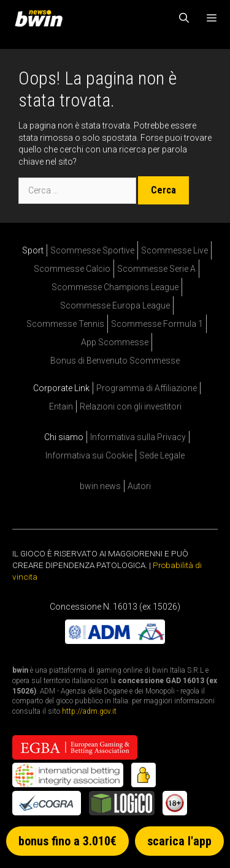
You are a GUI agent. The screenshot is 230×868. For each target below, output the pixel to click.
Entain (61, 406)
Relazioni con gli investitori (131, 406)
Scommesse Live (174, 250)
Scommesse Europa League (115, 305)
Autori (139, 486)
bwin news (100, 486)
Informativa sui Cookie (89, 455)
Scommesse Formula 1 (157, 324)
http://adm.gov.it (89, 711)
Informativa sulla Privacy (138, 437)
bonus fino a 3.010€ (67, 841)
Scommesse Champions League (115, 287)
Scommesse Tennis (65, 324)
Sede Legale (162, 455)
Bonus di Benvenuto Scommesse (115, 361)
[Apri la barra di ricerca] (184, 18)
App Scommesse (115, 342)
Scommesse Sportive (92, 250)
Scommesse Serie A (156, 269)
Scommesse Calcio (72, 269)
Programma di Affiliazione (147, 388)
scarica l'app (179, 841)
